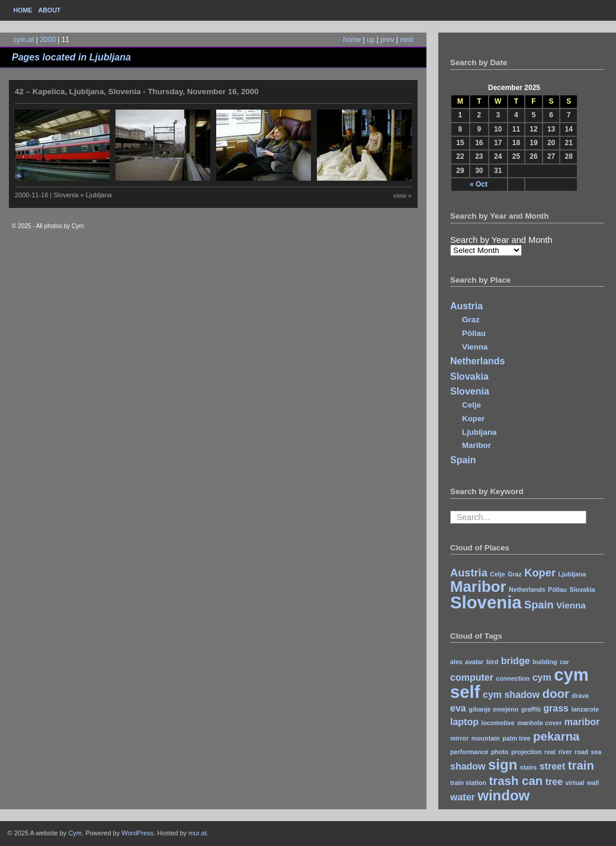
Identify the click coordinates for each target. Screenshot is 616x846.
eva (458, 708)
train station (468, 783)
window (503, 795)
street (553, 766)
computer (472, 677)
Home (23, 10)
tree (554, 782)
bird (492, 662)
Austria (466, 306)
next (407, 40)
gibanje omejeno (493, 709)
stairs (528, 767)
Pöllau (474, 333)
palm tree (516, 738)
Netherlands (477, 361)
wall (593, 783)
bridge (516, 661)
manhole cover (539, 723)
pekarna (556, 736)
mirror (459, 738)
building (545, 662)
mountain (486, 738)
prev (387, 40)
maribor (582, 722)
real (550, 752)
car (564, 662)
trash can (516, 781)
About (49, 10)
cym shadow (511, 695)
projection (527, 752)
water (463, 797)
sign (503, 765)
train (581, 765)
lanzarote (585, 709)
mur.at (198, 833)
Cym (75, 833)
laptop (464, 722)
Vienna (475, 347)
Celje (471, 405)
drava (580, 696)
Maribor (477, 445)
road (581, 752)
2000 (48, 40)
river (565, 752)
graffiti (531, 709)
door (555, 693)
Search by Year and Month (501, 240)
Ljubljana (479, 432)
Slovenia (470, 391)
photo (500, 752)
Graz (471, 320)
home (352, 40)
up (370, 40)
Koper (474, 419)
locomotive (498, 723)
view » (402, 196)
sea (596, 752)
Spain (463, 460)
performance (469, 752)
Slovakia (469, 376)
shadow (468, 766)
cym (542, 677)
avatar (474, 662)
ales (456, 662)
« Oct (479, 184)
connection (513, 678)
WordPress (137, 833)
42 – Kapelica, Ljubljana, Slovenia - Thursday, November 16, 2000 (137, 92)
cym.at (23, 40)
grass (556, 708)
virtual (575, 783)
